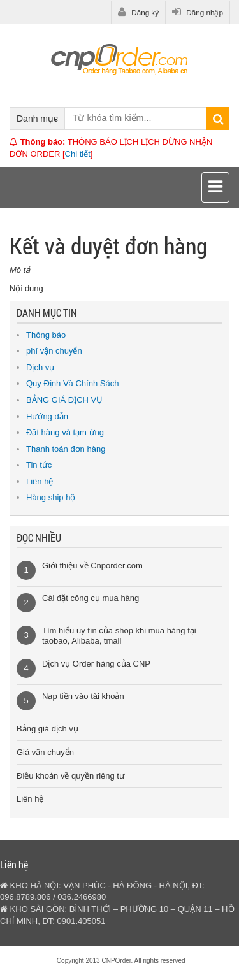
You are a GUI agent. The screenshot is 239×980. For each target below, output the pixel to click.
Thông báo (46, 335)
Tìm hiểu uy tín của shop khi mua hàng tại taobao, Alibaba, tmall (119, 636)
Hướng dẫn (47, 416)
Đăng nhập (198, 12)
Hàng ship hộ (51, 497)
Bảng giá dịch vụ (47, 729)
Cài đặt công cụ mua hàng (91, 598)
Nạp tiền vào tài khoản (83, 696)
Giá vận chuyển (45, 752)
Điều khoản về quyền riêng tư (71, 776)
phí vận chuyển (54, 351)
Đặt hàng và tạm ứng (65, 432)
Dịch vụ (40, 367)
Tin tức (39, 465)
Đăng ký (138, 12)
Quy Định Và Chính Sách (72, 383)
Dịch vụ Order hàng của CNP (96, 664)
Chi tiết (78, 154)
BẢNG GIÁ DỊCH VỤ (64, 400)
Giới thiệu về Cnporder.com (92, 566)
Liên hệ (40, 481)
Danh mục (37, 119)
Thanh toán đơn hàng (66, 449)
